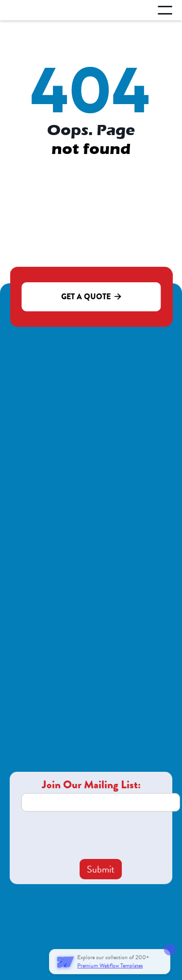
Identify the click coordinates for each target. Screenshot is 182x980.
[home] (47, 10)
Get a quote (91, 297)
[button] (165, 10)
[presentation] (95, 835)
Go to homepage (91, 176)
